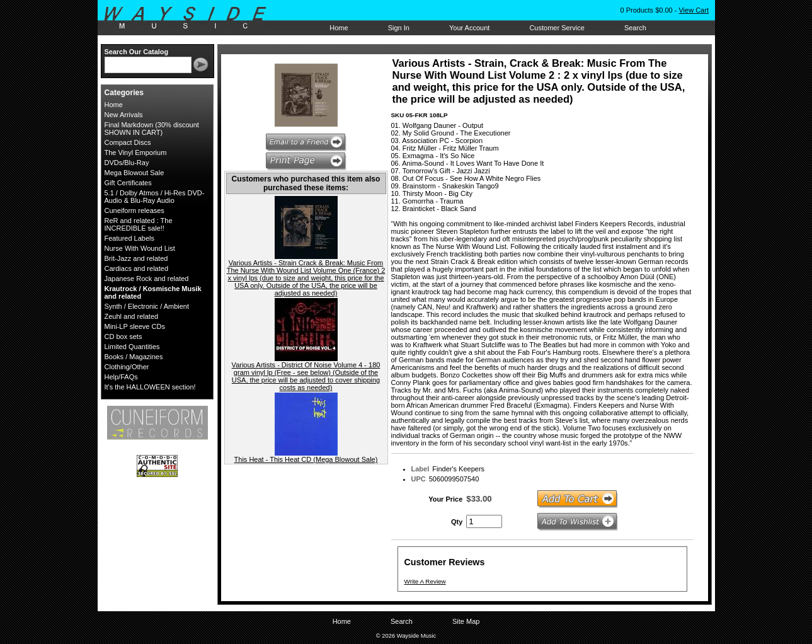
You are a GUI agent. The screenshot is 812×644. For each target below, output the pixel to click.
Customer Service (557, 28)
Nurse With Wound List (140, 248)
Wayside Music (191, 18)
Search (635, 28)
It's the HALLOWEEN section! (150, 387)
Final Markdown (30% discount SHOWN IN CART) (152, 129)
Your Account (469, 28)
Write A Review (425, 581)
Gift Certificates (128, 183)
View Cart (693, 10)
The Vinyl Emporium (136, 152)
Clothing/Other (127, 367)
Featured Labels (130, 238)
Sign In (399, 28)
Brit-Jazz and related (136, 258)
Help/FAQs (121, 377)
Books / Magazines (134, 357)
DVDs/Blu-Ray (127, 163)
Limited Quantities (132, 347)
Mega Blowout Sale (134, 173)
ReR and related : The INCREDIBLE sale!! (139, 224)
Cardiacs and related (137, 268)
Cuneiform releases (134, 210)
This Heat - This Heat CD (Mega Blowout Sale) (306, 459)
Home (339, 28)
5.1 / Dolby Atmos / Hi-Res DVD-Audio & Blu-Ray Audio (155, 197)
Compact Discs (128, 142)
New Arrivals (124, 115)
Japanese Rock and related (147, 279)
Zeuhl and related (132, 316)
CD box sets (123, 336)
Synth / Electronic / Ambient (147, 306)
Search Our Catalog (137, 52)
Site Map (466, 621)
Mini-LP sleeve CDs (135, 326)
